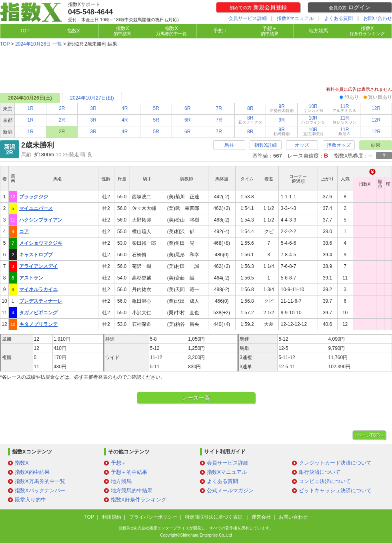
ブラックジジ (34, 197)
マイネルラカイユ (38, 289)
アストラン (31, 278)
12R (376, 108)
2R (62, 108)
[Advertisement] (196, 68)
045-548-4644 (90, 12)
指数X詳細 (266, 145)
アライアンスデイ (38, 266)
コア (24, 232)
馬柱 (229, 145)
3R (93, 108)
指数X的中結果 (32, 472)
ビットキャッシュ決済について (335, 490)
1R (31, 108)
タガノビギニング (38, 313)
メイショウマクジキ (41, 243)
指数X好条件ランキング (139, 500)
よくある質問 (338, 18)
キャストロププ (36, 255)
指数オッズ (339, 145)
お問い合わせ (378, 18)
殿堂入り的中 (30, 500)
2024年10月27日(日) (92, 98)
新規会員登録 (258, 7)
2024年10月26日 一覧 (39, 44)
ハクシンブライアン (41, 220)
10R (313, 108)
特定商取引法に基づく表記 (214, 517)
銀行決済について (320, 472)
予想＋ (220, 31)
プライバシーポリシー (153, 517)
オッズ (302, 145)
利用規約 (112, 517)
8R (250, 108)
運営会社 (261, 517)
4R (125, 108)
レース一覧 (196, 398)
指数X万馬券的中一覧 (40, 481)
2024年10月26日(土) (30, 98)
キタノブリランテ (38, 324)
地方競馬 (318, 31)
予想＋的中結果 (129, 472)
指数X (74, 31)
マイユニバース (36, 208)
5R (156, 108)
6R (187, 108)
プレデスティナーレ (41, 301)
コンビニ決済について (325, 481)
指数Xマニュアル (295, 18)
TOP (24, 31)
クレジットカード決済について (335, 463)
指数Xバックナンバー (40, 490)
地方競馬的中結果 (132, 490)
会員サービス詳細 (248, 18)
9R (282, 108)
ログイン (350, 7)
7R (219, 108)
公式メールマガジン (230, 490)
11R (344, 108)
